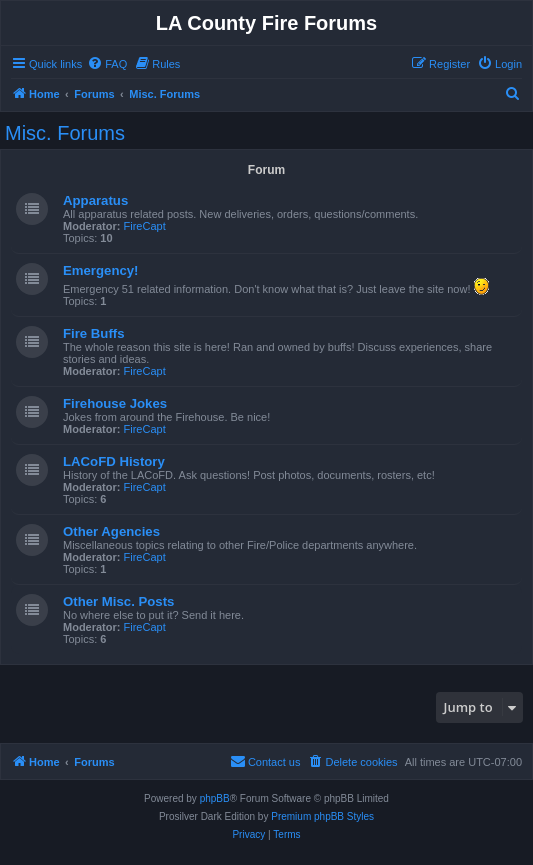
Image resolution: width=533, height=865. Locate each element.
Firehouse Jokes (115, 403)
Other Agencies (111, 531)
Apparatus (95, 200)
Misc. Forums (65, 133)
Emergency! (101, 270)
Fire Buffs (94, 333)
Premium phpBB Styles (322, 816)
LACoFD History (114, 461)
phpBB (215, 798)
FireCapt (145, 226)
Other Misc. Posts (118, 601)
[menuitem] (107, 64)
